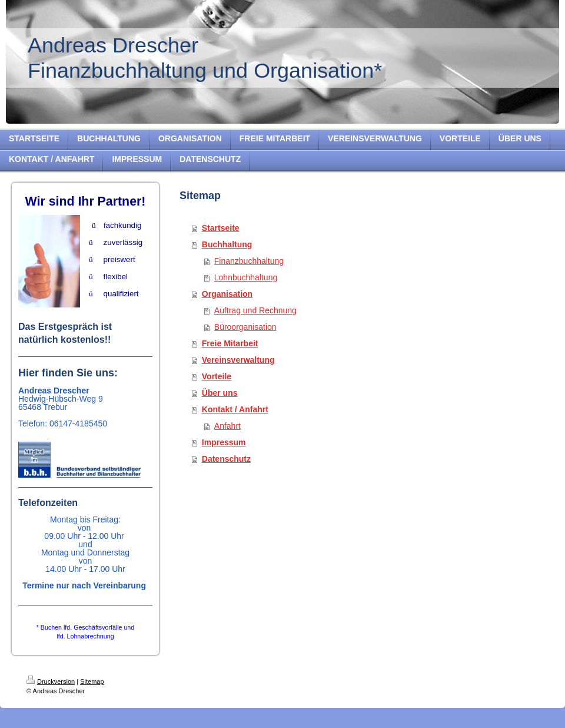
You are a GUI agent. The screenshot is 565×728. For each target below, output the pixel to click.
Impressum (224, 442)
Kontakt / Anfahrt (235, 409)
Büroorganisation (245, 327)
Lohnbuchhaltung (246, 277)
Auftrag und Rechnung (255, 310)
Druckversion (51, 681)
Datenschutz (226, 459)
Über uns (220, 393)
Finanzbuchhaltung (249, 261)
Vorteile (217, 376)
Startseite (221, 228)
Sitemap (92, 681)
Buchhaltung (227, 244)
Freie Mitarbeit (230, 343)
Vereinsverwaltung (238, 360)
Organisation (227, 294)
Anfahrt (227, 426)
